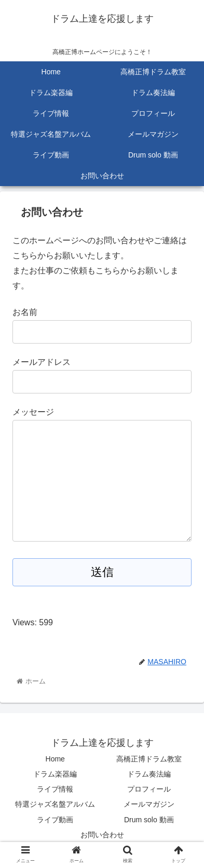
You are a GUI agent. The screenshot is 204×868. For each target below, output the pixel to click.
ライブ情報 (55, 789)
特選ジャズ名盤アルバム (55, 804)
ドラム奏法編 (149, 774)
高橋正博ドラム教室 (149, 759)
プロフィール (149, 789)
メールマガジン (149, 804)
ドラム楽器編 (55, 774)
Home (55, 759)
